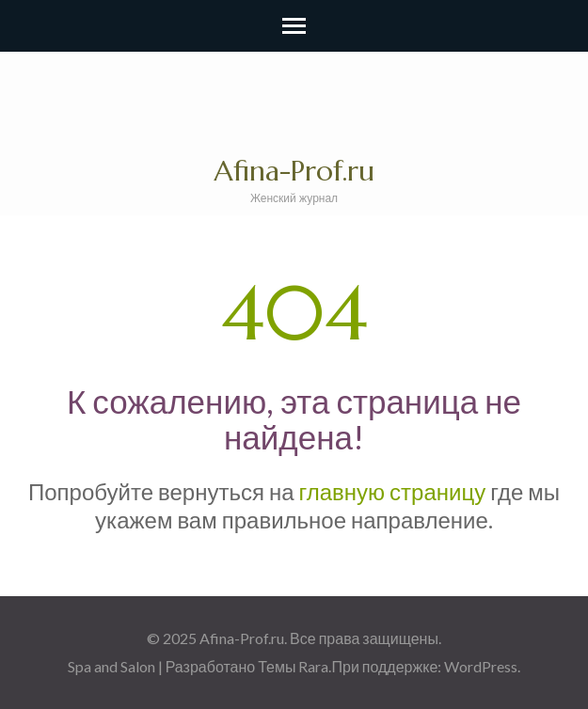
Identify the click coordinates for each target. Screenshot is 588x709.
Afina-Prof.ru (294, 171)
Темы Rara (293, 666)
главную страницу (393, 491)
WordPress (481, 666)
